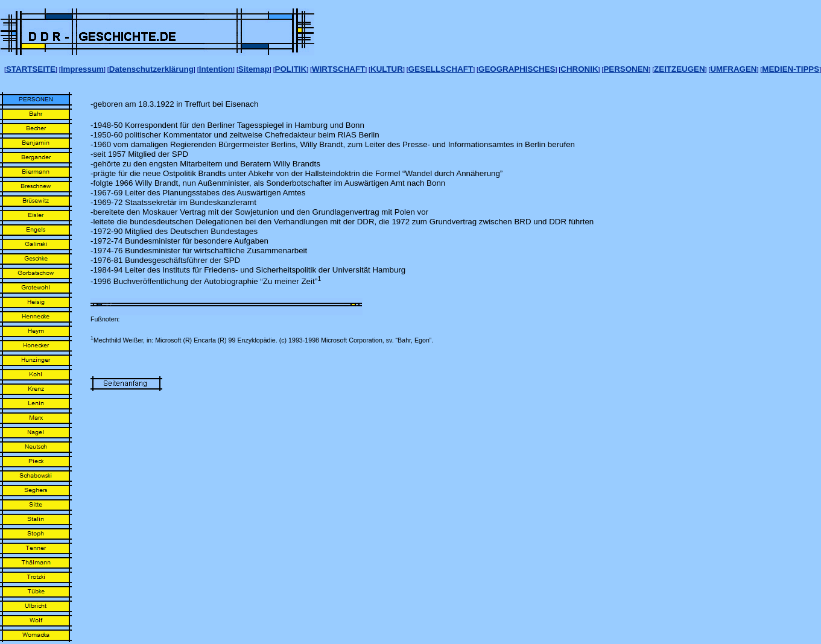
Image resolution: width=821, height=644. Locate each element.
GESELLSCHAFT (441, 69)
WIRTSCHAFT (338, 69)
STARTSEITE (31, 69)
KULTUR (387, 69)
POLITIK (291, 69)
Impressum (82, 69)
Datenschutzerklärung (151, 69)
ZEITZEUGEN (679, 69)
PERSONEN (626, 69)
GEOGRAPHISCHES (517, 69)
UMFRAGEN (733, 69)
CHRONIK (579, 69)
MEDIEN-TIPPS (791, 69)
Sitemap (254, 69)
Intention (216, 69)
